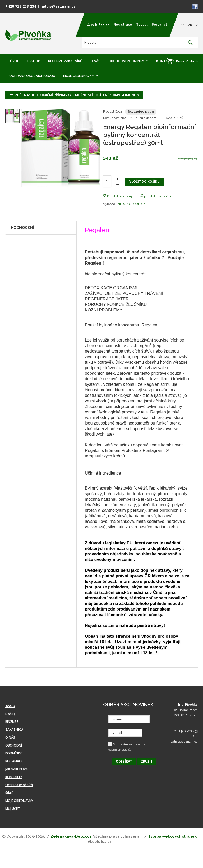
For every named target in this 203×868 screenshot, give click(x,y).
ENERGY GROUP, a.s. (131, 204)
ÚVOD (10, 706)
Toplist (142, 25)
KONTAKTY (14, 777)
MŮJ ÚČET (13, 809)
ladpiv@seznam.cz (58, 6)
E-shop (10, 714)
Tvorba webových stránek (172, 836)
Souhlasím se (130, 747)
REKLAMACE (14, 761)
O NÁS (10, 737)
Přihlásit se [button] (98, 25)
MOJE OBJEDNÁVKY (19, 801)
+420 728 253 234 (21, 6)
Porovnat (159, 25)
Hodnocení (22, 228)
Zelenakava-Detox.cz (71, 836)
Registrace (123, 25)
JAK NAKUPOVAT (18, 769)
